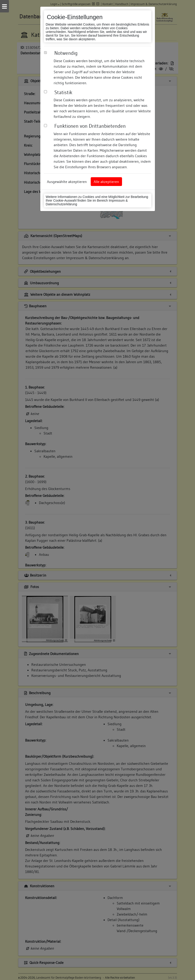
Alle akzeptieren (106, 182)
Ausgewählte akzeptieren (67, 182)
